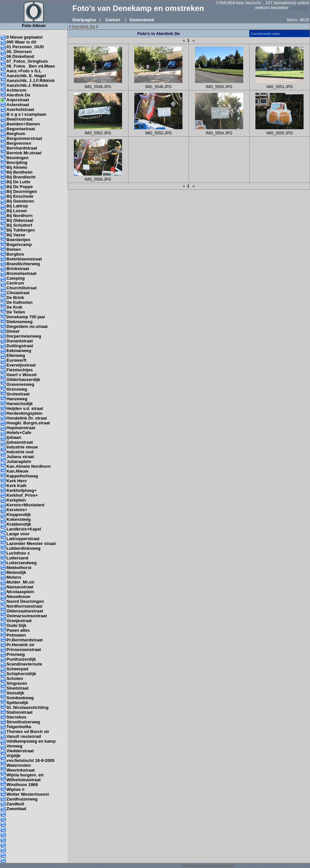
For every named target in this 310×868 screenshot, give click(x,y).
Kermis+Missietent (25, 505)
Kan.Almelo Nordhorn (29, 466)
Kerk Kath (17, 486)
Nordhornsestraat (24, 606)
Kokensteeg (19, 519)
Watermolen (19, 765)
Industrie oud (20, 452)
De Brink (15, 298)
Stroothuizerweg (23, 722)
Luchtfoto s (18, 553)
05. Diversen (19, 52)
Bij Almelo (17, 167)
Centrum (15, 283)
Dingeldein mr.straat (27, 326)
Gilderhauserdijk (23, 380)
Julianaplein (19, 461)
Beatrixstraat (20, 119)
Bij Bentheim (19, 172)
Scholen (15, 678)
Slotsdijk (15, 693)
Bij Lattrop (17, 206)
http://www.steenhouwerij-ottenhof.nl (208, 865)
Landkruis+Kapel (24, 529)
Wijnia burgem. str (25, 775)
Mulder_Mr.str (20, 582)
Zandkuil (15, 804)
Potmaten (16, 635)
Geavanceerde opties (266, 33)
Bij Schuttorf (19, 225)
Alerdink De (18, 95)
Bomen (14, 249)
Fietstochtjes (20, 370)
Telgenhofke (19, 727)
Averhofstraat (20, 109)
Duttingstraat (20, 346)
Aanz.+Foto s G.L (24, 71)
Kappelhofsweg (22, 476)
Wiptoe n (15, 789)
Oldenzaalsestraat (25, 611)
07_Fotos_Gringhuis (27, 61)
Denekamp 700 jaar (26, 317)
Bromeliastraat (21, 273)
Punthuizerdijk (21, 659)
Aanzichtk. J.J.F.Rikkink (31, 81)
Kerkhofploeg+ (22, 490)
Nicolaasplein (20, 592)
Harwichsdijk (20, 404)
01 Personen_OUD (25, 47)
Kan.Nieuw (17, 471)
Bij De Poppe (20, 187)
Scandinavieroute (24, 664)
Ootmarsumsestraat (27, 616)
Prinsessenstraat (24, 650)
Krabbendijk (19, 524)
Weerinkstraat (21, 770)
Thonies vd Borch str (28, 732)
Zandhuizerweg (22, 799)
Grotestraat (18, 394)
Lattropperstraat (23, 539)
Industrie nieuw (22, 447)
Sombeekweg (20, 698)
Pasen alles (18, 630)
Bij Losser (17, 211)
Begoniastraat (21, 129)
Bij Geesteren (20, 201)
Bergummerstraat (24, 138)
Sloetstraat (18, 688)
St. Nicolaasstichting (27, 707)
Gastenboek (142, 20)
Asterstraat (18, 105)
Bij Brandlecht (21, 177)
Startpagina (84, 20)
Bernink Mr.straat (24, 153)
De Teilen (16, 312)
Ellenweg (16, 355)
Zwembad (16, 809)
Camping (16, 278)
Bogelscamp (19, 244)
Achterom (16, 90)
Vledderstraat (20, 751)
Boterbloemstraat (24, 259)
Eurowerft (16, 360)
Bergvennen (19, 143)
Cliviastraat (18, 293)
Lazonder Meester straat (31, 543)
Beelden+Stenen (23, 124)
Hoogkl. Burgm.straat (28, 423)
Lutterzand (17, 558)
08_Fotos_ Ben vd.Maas (31, 66)
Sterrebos (16, 717)
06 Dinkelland (20, 56)
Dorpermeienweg (24, 336)
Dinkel (13, 331)
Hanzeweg (17, 399)
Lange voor (18, 534)
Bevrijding (17, 163)
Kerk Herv (17, 481)
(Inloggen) (299, 8)
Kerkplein (16, 500)
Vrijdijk (13, 756)
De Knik (14, 307)
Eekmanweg (19, 351)
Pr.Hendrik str (20, 645)
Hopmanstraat (21, 428)
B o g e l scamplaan (26, 114)
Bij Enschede (20, 196)
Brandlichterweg (23, 264)
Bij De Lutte (18, 182)
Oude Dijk (16, 625)
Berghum (16, 134)
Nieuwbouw (18, 597)
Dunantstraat (20, 341)
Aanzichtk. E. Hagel (26, 76)
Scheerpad (17, 669)
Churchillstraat (22, 288)
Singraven (17, 683)
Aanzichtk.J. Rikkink (27, 85)
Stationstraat (19, 712)
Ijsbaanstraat (20, 442)
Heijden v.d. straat (25, 408)
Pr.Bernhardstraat (25, 640)
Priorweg (16, 654)
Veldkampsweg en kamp (31, 741)
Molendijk (16, 572)
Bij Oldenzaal (20, 220)
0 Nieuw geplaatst (25, 37)
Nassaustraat (20, 587)
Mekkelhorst (19, 568)
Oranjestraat (19, 621)
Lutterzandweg (22, 563)
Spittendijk (17, 703)
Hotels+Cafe (19, 433)
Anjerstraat (18, 100)
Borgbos (15, 254)
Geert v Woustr (22, 375)
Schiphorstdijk (21, 674)
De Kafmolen (19, 302)
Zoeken (113, 20)
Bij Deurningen (22, 191)
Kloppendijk (19, 515)
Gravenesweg (20, 384)
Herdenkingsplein (24, 413)
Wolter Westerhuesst (28, 794)
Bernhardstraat (22, 148)
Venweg (14, 746)
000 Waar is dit (21, 42)
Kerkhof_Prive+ (22, 495)
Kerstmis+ (17, 510)
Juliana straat (20, 457)
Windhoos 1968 (22, 785)
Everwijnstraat (21, 365)
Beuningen (18, 158)
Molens (14, 577)
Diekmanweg (19, 322)
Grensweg (17, 389)
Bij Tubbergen (21, 230)
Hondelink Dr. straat (27, 418)
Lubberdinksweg (23, 548)
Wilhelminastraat (24, 780)
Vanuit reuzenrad (24, 736)
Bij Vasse (16, 235)
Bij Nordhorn (19, 216)
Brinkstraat (18, 269)
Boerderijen (18, 240)
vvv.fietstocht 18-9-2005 (30, 760)
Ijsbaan (14, 437)
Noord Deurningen (25, 601)
